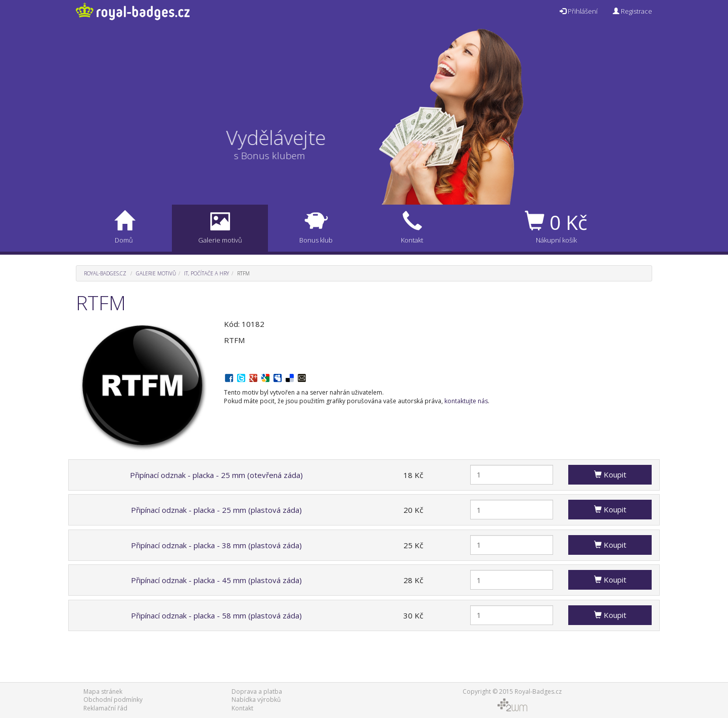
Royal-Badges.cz (105, 273)
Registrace (632, 11)
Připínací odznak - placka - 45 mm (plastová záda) (216, 580)
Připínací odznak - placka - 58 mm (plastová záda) (216, 615)
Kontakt (242, 708)
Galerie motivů (156, 273)
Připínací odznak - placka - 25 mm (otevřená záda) (216, 475)
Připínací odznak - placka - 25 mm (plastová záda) (216, 510)
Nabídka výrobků (256, 700)
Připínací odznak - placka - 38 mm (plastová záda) (216, 545)
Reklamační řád (105, 708)
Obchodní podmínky (113, 700)
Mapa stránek (103, 691)
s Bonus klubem (261, 156)
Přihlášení (579, 11)
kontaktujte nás (466, 401)
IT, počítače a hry (207, 273)
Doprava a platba (257, 691)
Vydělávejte (284, 137)
